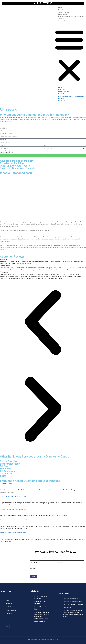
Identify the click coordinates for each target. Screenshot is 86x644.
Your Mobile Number (7, 134)
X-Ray (3, 476)
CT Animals (6, 473)
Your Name (4, 128)
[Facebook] (6, 626)
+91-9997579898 (43, 3)
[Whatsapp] (8, 626)
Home (60, 8)
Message (32, 569)
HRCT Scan (6, 469)
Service (60, 562)
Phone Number (34, 562)
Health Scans (63, 14)
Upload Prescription (6, 151)
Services (3, 145)
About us (61, 19)
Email (59, 556)
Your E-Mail (4, 140)
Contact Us (62, 21)
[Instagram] (9, 626)
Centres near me (64, 12)
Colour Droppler (9, 461)
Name (32, 556)
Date (44, 145)
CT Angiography (9, 471)
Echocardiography (10, 464)
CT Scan (4, 466)
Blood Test (62, 10)
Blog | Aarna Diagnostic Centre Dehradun (71, 16)
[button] (69, 55)
